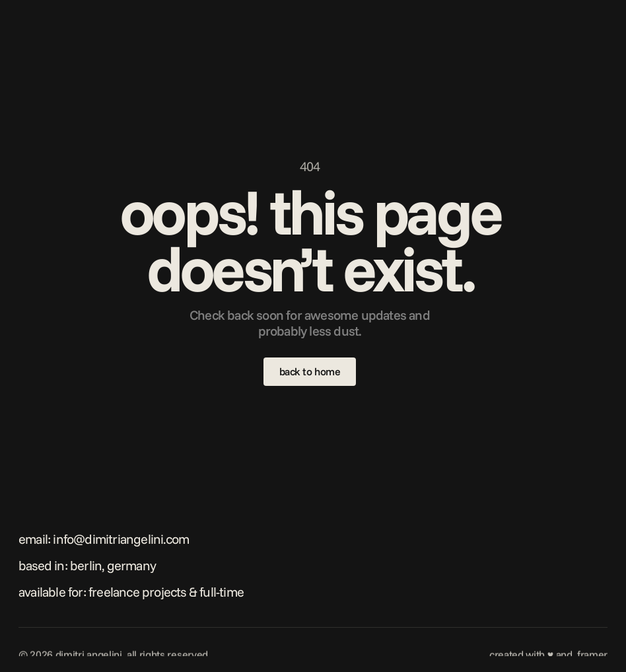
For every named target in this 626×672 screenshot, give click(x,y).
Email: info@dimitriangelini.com (104, 539)
